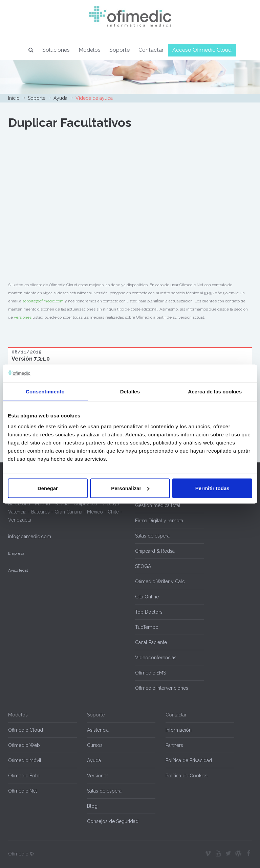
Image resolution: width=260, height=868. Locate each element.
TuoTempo (147, 627)
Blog (92, 806)
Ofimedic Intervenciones (162, 688)
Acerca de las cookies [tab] (215, 392)
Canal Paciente (151, 642)
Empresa (16, 553)
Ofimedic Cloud (26, 730)
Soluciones (56, 50)
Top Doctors (149, 612)
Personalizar (130, 488)
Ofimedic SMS (150, 673)
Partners (174, 745)
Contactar (151, 50)
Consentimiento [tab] (45, 392)
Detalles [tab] (130, 392)
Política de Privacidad (189, 760)
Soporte (120, 50)
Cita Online (147, 597)
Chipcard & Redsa (155, 551)
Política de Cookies (187, 776)
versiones (23, 317)
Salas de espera (152, 536)
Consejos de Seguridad (113, 821)
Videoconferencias (156, 658)
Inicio (14, 98)
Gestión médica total (158, 505)
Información (179, 730)
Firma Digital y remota (159, 521)
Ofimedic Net (23, 791)
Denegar (48, 488)
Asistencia (98, 730)
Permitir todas (212, 488)
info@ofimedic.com (30, 536)
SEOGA (143, 566)
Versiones (98, 776)
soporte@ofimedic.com (43, 301)
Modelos (90, 50)
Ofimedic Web (24, 745)
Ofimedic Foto (24, 776)
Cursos (95, 745)
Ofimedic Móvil (25, 760)
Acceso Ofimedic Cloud (202, 50)
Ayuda (60, 98)
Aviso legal (18, 570)
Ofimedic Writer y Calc (160, 581)
